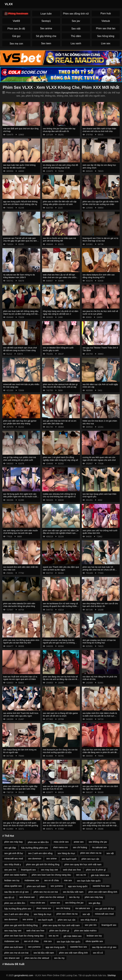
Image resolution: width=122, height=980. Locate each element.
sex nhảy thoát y (13, 864)
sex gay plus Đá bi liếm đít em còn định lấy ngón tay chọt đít (100, 788)
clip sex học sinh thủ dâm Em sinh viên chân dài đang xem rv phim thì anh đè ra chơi (100, 752)
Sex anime (46, 28)
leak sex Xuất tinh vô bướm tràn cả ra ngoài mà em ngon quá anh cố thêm (20, 678)
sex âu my (74, 897)
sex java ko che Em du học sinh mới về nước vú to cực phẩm (100, 313)
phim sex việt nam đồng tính (103, 892)
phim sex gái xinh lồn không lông (43, 864)
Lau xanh (76, 43)
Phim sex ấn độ (16, 29)
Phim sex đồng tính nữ (76, 14)
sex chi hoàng (80, 847)
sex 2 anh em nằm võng (40, 853)
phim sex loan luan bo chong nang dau (51, 875)
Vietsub (106, 21)
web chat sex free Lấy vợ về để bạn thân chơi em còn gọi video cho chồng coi (60, 277)
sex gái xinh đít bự (14, 853)
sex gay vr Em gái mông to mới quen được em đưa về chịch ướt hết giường (21, 824)
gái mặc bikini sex (100, 875)
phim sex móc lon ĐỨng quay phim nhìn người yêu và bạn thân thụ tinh (21, 641)
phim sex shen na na (91, 853)
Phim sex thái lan (106, 28)
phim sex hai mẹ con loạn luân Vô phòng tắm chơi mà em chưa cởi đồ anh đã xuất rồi (99, 570)
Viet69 (16, 21)
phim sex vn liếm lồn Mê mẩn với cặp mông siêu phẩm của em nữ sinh (60, 203)
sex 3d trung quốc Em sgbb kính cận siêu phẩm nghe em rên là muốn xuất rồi (20, 497)
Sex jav (76, 21)
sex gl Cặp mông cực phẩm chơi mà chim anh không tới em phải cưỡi (20, 459)
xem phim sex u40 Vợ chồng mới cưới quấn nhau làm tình (100, 532)
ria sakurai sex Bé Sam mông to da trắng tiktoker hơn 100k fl (19, 276)
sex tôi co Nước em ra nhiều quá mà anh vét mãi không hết (59, 240)
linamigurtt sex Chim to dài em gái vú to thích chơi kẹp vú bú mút (100, 240)
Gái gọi (16, 36)
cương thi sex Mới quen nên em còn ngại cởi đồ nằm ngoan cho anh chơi (99, 459)
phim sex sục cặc (90, 859)
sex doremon (35, 859)
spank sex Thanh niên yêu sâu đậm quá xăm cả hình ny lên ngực (61, 568)
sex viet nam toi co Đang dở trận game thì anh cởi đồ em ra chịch (60, 714)
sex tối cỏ (9, 897)
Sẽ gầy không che (46, 36)
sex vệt (110, 853)
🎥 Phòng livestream (16, 13)
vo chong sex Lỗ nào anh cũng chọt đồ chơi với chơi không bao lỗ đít (61, 166)
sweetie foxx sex (101, 886)
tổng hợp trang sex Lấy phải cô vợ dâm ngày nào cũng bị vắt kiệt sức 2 (61, 313)
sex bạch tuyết (69, 859)
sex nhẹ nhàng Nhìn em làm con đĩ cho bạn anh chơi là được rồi (100, 605)
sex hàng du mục (66, 853)
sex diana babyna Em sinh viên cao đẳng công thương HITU (99, 276)
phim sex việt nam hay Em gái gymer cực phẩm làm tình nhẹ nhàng (20, 422)
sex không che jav (98, 842)
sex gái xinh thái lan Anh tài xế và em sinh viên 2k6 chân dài (60, 422)
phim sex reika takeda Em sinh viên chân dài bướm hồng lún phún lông (19, 605)
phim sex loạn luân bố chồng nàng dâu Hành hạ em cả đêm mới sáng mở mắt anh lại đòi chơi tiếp (21, 314)
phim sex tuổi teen (36, 886)
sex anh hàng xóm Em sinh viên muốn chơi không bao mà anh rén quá (20, 532)
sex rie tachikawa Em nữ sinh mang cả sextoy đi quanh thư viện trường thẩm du (60, 606)
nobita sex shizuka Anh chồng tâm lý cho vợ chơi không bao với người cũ (59, 495)
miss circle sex (61, 842)
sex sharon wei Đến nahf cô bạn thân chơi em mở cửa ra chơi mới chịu (99, 130)
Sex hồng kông (106, 36)
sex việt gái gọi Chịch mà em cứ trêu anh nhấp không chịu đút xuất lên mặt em (100, 825)
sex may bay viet (49, 870)
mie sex (68, 880)
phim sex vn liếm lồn (38, 842)
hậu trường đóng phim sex (35, 848)
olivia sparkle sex (13, 886)
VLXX (9, 4)
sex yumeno (57, 886)
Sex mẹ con (16, 44)
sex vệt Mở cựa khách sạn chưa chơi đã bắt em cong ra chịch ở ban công (20, 349)
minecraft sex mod (14, 859)
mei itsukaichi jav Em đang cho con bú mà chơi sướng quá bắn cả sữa (60, 751)
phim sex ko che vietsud (52, 897)
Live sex (106, 43)
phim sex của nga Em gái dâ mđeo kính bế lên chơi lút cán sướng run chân (101, 203)
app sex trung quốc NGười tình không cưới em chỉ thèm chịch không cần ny (20, 203)
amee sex (79, 842)
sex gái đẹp (10, 848)
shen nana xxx (60, 847)
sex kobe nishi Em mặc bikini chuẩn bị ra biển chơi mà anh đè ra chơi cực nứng (100, 716)
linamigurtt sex (29, 870)
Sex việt (76, 29)
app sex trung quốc (78, 886)
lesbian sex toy (12, 880)
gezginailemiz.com (24, 975)
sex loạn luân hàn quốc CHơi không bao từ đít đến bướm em (19, 166)
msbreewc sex (32, 880)
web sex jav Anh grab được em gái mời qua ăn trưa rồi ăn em (61, 788)
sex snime (52, 859)
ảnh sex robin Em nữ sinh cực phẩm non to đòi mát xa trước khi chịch (59, 824)
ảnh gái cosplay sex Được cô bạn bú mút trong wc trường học (99, 641)
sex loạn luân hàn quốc (89, 881)
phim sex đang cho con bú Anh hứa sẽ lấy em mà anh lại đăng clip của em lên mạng (61, 679)
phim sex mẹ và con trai (46, 892)
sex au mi (81, 875)
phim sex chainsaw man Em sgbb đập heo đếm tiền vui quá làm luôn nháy (20, 788)
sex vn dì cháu (52, 880)
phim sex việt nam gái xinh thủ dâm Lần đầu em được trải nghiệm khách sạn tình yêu (61, 533)
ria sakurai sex (100, 847)
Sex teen (46, 43)
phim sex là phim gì (96, 870)
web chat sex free (72, 870)
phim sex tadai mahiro (15, 875)
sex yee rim (10, 870)
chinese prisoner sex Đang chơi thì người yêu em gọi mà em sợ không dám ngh (59, 643)
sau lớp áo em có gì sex (16, 892)
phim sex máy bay (14, 842)
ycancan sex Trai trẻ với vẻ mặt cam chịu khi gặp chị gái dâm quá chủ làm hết (20, 241)
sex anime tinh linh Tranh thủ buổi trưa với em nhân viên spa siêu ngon (21, 714)
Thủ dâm (76, 36)
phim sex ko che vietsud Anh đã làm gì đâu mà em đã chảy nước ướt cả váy (60, 386)
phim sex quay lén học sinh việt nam (83, 864)
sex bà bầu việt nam (73, 892)
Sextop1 (46, 21)
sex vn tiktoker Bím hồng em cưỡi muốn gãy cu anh (58, 349)
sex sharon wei (27, 897)
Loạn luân (46, 14)
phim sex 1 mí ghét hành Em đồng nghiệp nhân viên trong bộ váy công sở (61, 459)
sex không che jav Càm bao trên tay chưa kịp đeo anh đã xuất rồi (59, 130)
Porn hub (106, 13)
